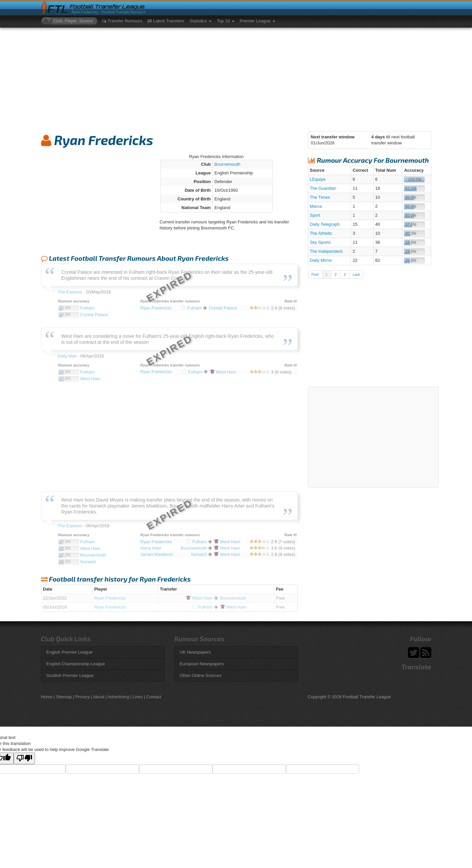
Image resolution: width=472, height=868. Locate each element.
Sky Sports (320, 242)
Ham (199, 598)
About (99, 697)
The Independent (326, 251)
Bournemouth (227, 164)
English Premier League (70, 652)
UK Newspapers (195, 652)
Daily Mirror (321, 260)
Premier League (258, 21)
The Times (320, 197)
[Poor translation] (24, 758)
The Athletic (321, 233)
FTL (58, 10)
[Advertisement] (236, 78)
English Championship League (76, 664)
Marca (316, 206)
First (315, 274)
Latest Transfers (166, 21)
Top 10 (226, 21)
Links (137, 697)
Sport (315, 215)
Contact (154, 697)
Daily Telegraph (325, 224)
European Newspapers (202, 664)
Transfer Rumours (122, 21)
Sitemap (64, 697)
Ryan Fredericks (110, 598)
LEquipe (318, 179)
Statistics (200, 21)
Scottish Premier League (70, 675)
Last (356, 274)
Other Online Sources (201, 675)
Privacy (83, 697)
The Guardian (323, 188)
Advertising (118, 697)
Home (47, 697)
